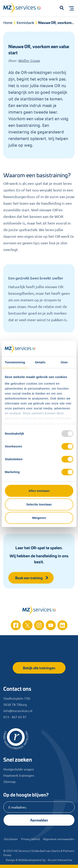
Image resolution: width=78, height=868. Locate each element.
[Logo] (24, 9)
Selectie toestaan (39, 504)
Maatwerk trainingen (19, 775)
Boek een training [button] (32, 578)
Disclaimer (11, 839)
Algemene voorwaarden (59, 839)
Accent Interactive (60, 860)
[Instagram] (39, 625)
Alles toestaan (39, 491)
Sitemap (9, 781)
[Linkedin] (62, 625)
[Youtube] (51, 625)
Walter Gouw (29, 61)
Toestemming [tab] (15, 362)
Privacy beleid (30, 839)
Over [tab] (64, 362)
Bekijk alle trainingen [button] (39, 668)
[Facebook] (16, 625)
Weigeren (39, 518)
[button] (62, 8)
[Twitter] (27, 625)
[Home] (39, 610)
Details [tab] (40, 362)
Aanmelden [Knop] (39, 820)
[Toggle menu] (71, 8)
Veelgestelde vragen (19, 769)
